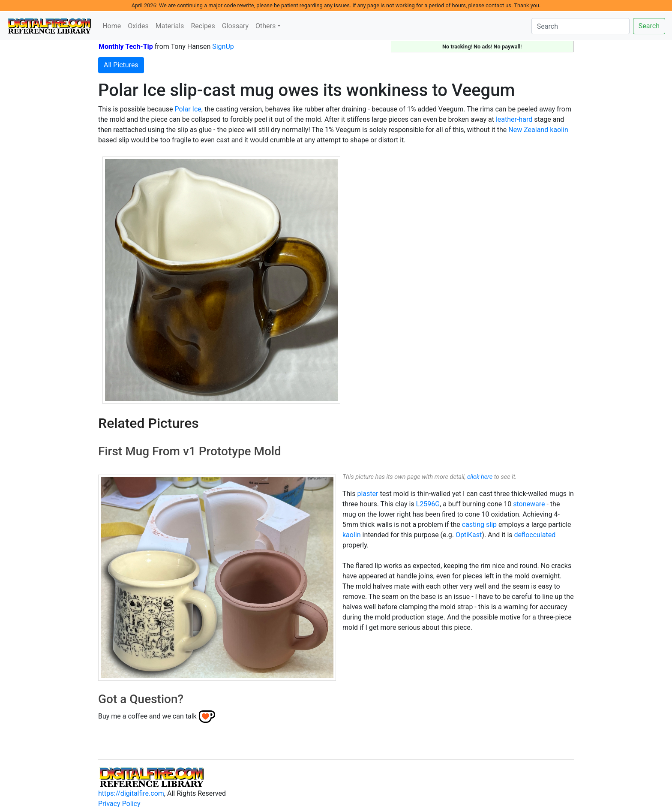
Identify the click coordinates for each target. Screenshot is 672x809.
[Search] (580, 26)
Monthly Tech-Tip (126, 47)
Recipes (203, 26)
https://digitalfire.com (131, 793)
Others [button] (265, 26)
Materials (170, 26)
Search (649, 26)
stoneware (529, 504)
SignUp (223, 47)
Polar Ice (188, 109)
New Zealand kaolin (538, 130)
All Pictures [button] (121, 65)
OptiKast (469, 535)
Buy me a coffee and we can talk (147, 716)
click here (480, 477)
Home (112, 26)
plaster (367, 494)
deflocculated (535, 535)
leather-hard (514, 119)
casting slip (479, 525)
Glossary (235, 26)
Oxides (138, 26)
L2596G (428, 504)
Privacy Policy (119, 804)
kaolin (352, 535)
